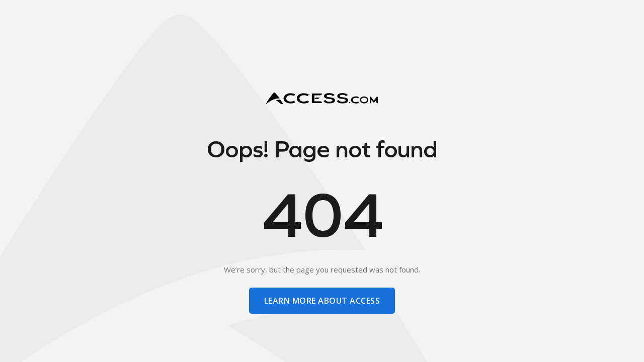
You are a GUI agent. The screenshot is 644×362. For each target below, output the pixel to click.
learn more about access (322, 301)
